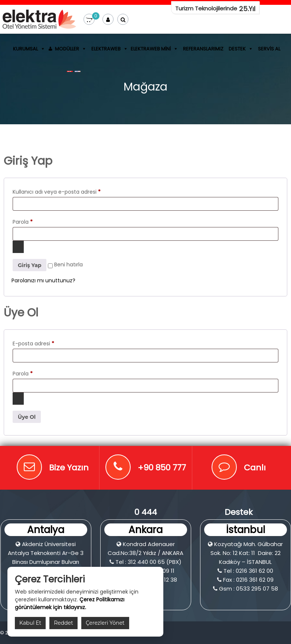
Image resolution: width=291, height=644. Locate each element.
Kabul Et (30, 623)
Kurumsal (25, 49)
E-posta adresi (33, 344)
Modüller (67, 49)
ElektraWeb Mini (151, 49)
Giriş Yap (30, 265)
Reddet (63, 623)
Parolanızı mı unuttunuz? (43, 280)
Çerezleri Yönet (105, 623)
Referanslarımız (203, 49)
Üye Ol (27, 417)
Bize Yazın (69, 468)
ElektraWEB (106, 49)
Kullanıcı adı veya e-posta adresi (57, 192)
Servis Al (269, 49)
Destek (237, 49)
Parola (23, 222)
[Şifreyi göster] (18, 247)
